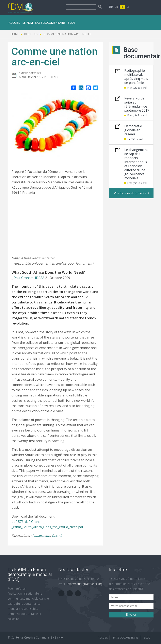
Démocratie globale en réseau (133, 130)
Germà (57, 536)
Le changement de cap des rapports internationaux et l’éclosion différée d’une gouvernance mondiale (136, 164)
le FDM (28, 23)
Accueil (14, 23)
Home (15, 34)
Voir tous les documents (130, 193)
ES (128, 7)
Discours (31, 34)
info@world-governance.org (85, 584)
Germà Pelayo (135, 139)
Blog (71, 23)
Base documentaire (50, 23)
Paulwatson (41, 536)
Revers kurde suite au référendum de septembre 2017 (137, 104)
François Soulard (137, 88)
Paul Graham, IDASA (29, 278)
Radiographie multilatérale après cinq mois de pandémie (136, 77)
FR (122, 7)
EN (116, 7)
